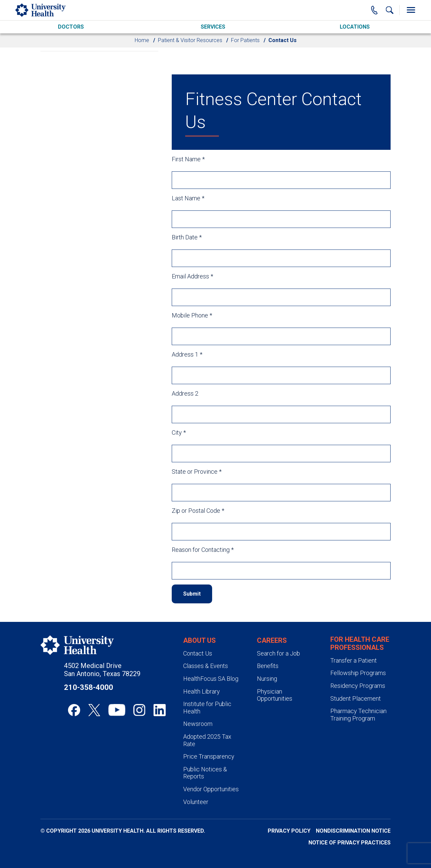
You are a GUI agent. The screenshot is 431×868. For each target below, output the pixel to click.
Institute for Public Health (207, 708)
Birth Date (187, 237)
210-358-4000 (89, 687)
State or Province (197, 472)
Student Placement (356, 698)
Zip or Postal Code (198, 511)
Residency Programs (358, 686)
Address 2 (185, 393)
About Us (200, 640)
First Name (188, 159)
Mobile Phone (192, 315)
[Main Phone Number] (374, 10)
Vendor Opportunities (211, 789)
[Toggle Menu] (411, 10)
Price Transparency (209, 756)
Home (142, 40)
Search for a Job (278, 653)
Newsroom (198, 724)
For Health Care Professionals (360, 643)
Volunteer (196, 802)
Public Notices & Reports (205, 773)
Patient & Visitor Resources (190, 40)
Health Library (202, 691)
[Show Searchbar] (390, 10)
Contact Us (198, 653)
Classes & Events (206, 666)
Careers (272, 640)
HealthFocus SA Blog (211, 679)
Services (213, 27)
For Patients (245, 40)
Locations (355, 27)
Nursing (267, 679)
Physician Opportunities (275, 695)
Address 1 (187, 354)
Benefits (268, 666)
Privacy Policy (289, 831)
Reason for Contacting (203, 550)
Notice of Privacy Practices (350, 843)
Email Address (192, 276)
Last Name (188, 198)
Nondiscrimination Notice (353, 831)
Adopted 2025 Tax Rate (207, 740)
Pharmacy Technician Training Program (358, 715)
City (179, 432)
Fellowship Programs (358, 673)
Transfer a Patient (354, 660)
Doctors (71, 27)
